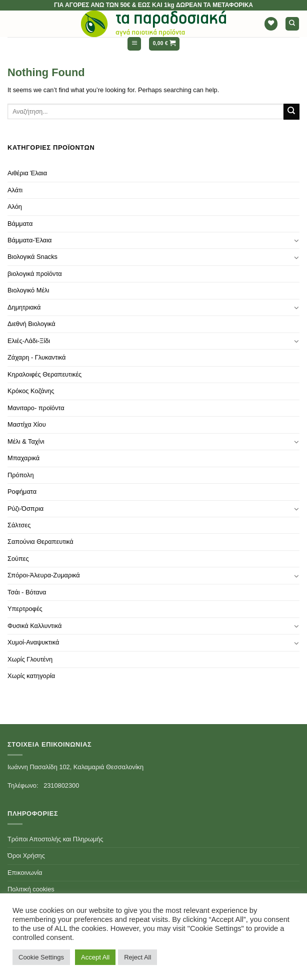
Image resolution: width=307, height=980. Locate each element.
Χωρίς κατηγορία (31, 676)
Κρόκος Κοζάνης (31, 391)
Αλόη (15, 207)
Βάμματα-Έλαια (30, 240)
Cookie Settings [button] (41, 957)
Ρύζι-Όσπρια (25, 509)
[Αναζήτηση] (292, 24)
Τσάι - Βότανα (27, 592)
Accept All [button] (95, 957)
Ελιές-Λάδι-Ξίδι (29, 341)
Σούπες (18, 559)
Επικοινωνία (25, 873)
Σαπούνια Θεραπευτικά (40, 542)
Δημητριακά (24, 307)
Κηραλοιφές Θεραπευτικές (44, 374)
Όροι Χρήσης (26, 856)
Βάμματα (20, 224)
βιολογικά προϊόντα (35, 274)
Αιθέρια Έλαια (27, 173)
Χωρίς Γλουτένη (30, 659)
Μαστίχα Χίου (27, 424)
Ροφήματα (22, 492)
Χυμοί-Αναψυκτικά (33, 642)
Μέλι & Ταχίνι (26, 441)
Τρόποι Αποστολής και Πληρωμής (55, 839)
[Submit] (291, 112)
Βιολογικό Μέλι (28, 290)
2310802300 (61, 785)
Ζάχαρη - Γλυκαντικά (36, 357)
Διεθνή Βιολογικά (31, 324)
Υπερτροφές (25, 609)
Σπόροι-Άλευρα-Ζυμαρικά (44, 575)
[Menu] (134, 44)
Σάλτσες (19, 525)
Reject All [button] (137, 957)
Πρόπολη (21, 475)
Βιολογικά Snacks (32, 257)
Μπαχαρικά (23, 458)
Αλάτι (15, 190)
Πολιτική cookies (31, 889)
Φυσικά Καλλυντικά (34, 626)
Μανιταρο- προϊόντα (36, 408)
